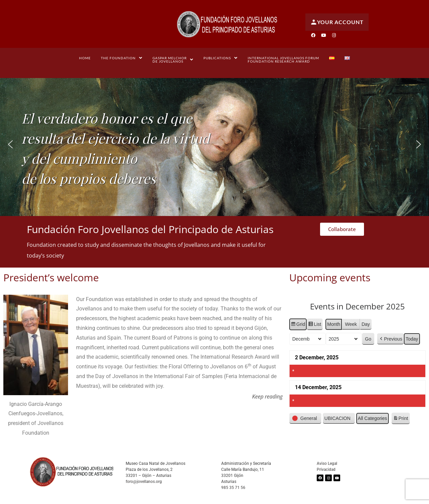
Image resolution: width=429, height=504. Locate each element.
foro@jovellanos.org (144, 482)
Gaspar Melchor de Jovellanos (173, 60)
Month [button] (334, 324)
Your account (337, 22)
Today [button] (412, 339)
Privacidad (326, 470)
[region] (214, 145)
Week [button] (351, 324)
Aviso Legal (327, 463)
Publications (221, 58)
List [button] (315, 325)
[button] (122, 58)
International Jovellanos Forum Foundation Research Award (283, 60)
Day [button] (366, 324)
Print (401, 419)
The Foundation (122, 58)
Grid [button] (298, 325)
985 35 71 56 (233, 488)
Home (85, 58)
